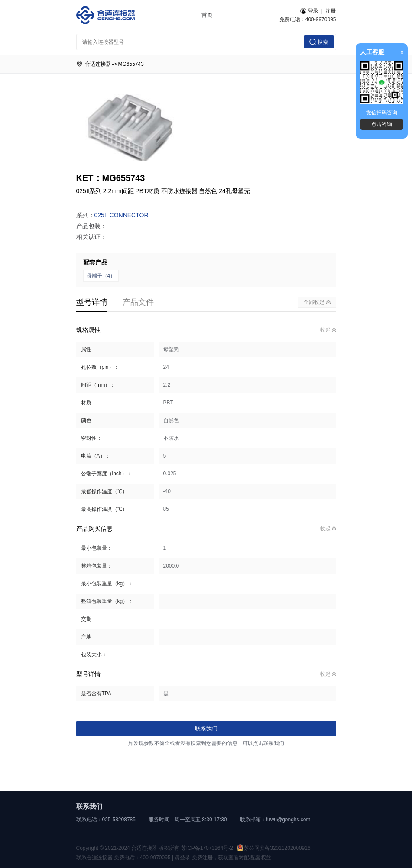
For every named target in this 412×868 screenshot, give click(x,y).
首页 (207, 15)
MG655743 (131, 64)
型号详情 (92, 302)
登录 (309, 11)
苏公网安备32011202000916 (274, 848)
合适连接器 (98, 64)
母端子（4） (101, 276)
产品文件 (138, 302)
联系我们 (206, 728)
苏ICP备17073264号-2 (207, 848)
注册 (331, 11)
